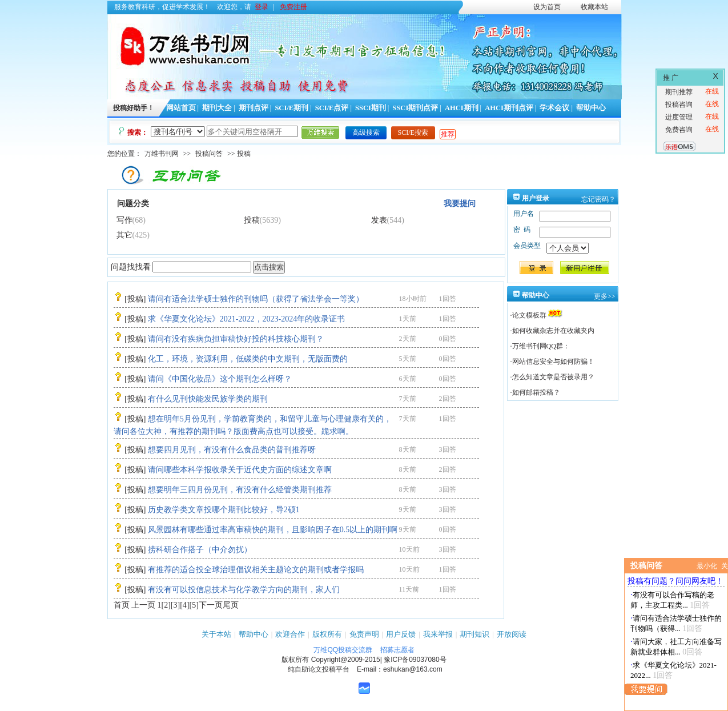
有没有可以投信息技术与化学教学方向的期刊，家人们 (244, 590)
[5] (194, 605)
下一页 (211, 605)
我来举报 (438, 634)
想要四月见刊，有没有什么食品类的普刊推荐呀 (232, 450)
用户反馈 (401, 634)
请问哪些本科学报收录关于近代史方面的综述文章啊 (240, 470)
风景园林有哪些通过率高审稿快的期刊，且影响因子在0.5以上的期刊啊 (273, 530)
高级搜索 (366, 132)
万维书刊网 (162, 154)
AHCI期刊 (462, 108)
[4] (184, 605)
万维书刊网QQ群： (541, 346)
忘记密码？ (598, 199)
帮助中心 (591, 108)
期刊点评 (254, 108)
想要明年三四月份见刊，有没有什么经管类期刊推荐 (240, 490)
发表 (379, 220)
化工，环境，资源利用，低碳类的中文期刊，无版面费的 (248, 359)
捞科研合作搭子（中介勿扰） (200, 550)
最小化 (707, 566)
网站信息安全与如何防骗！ (553, 361)
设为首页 (547, 7)
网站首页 (181, 108)
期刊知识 (474, 634)
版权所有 (327, 634)
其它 (124, 235)
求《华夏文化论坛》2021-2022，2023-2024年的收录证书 (246, 319)
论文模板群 (529, 315)
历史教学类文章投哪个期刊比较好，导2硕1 (224, 510)
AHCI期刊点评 (509, 108)
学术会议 (554, 108)
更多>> (605, 296)
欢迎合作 (290, 634)
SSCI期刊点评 (415, 108)
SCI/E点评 (332, 108)
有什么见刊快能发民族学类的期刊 (208, 399)
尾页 (231, 605)
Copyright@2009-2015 (346, 660)
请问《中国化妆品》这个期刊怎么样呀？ (220, 379)
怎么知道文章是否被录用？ (553, 377)
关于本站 (216, 634)
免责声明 (364, 634)
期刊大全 (217, 108)
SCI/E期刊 (291, 108)
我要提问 (460, 204)
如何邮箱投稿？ (536, 392)
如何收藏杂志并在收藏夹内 (553, 331)
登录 (262, 7)
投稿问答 (209, 154)
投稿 (252, 220)
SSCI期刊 (371, 108)
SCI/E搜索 (413, 132)
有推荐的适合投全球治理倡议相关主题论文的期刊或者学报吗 (256, 570)
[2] (166, 605)
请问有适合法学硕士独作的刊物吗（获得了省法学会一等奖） (256, 299)
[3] (175, 605)
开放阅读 (512, 634)
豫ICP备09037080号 (415, 660)
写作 (124, 220)
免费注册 (293, 7)
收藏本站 (594, 7)
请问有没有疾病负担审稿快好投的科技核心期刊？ (236, 339)
